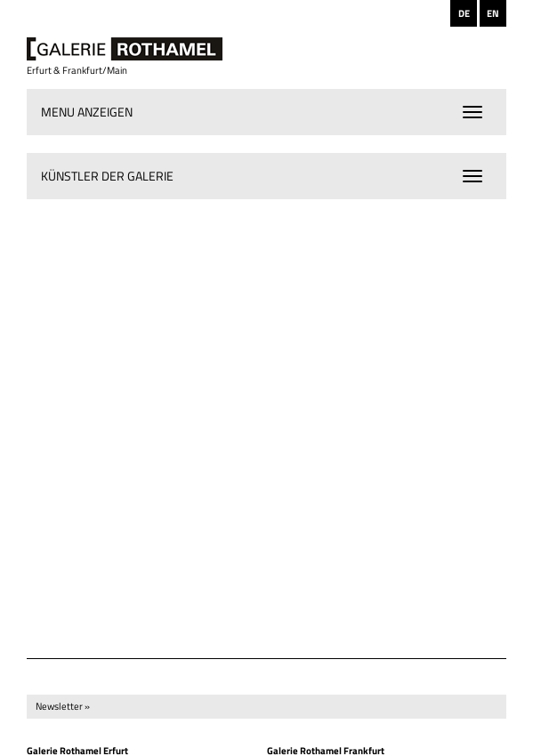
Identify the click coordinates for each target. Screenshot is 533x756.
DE (464, 13)
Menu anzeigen (87, 112)
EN (493, 13)
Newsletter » (63, 706)
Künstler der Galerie (107, 176)
